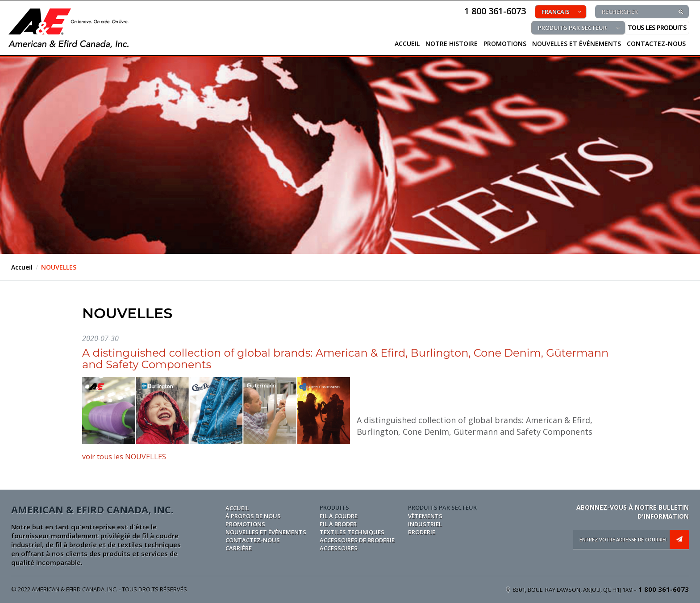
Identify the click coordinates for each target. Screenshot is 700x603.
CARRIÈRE (239, 548)
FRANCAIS (556, 12)
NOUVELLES (59, 267)
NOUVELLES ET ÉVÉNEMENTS (577, 44)
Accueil (22, 267)
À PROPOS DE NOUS (253, 516)
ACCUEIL (407, 44)
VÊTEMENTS (425, 516)
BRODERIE (422, 532)
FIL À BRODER (338, 524)
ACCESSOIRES (339, 548)
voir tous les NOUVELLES (124, 457)
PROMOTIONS (505, 44)
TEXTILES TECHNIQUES (352, 532)
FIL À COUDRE (339, 516)
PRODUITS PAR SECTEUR (572, 28)
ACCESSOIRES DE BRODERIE (357, 540)
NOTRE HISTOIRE (452, 44)
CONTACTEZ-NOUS (656, 44)
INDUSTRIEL (425, 524)
